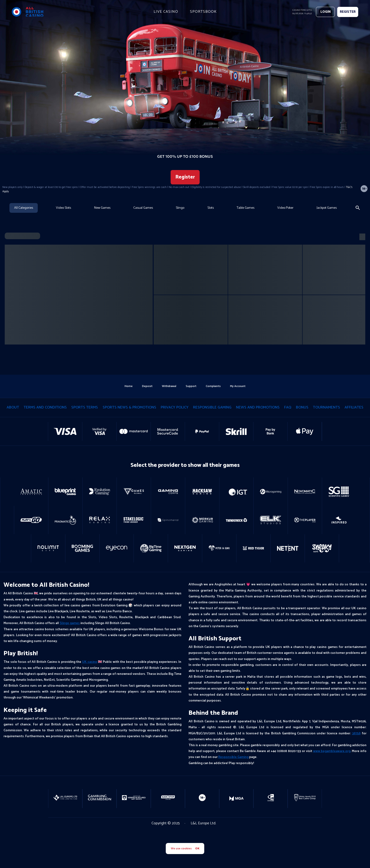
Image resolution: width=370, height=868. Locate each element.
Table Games (246, 208)
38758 (356, 734)
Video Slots (63, 208)
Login (326, 12)
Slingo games (70, 623)
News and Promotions (258, 407)
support (191, 386)
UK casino (90, 662)
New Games (102, 208)
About (13, 407)
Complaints (213, 386)
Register (185, 177)
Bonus (302, 407)
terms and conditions (45, 407)
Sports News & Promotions (129, 407)
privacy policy (175, 407)
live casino (166, 12)
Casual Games (143, 208)
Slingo (180, 208)
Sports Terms (85, 407)
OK (197, 849)
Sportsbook (203, 12)
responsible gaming (212, 407)
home (129, 386)
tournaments (326, 407)
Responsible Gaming (233, 757)
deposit (147, 386)
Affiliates (354, 407)
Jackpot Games (327, 208)
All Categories (24, 208)
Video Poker (285, 208)
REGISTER (348, 12)
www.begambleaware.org (332, 751)
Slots (211, 208)
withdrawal (169, 386)
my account (238, 386)
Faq (288, 407)
